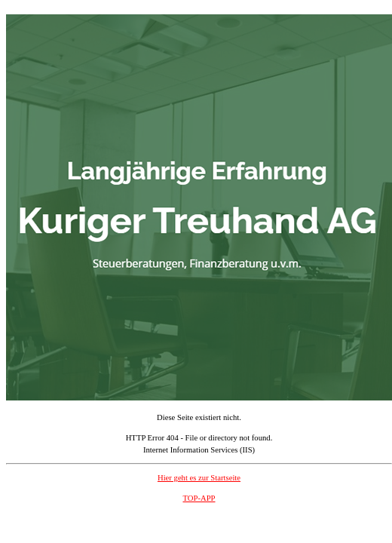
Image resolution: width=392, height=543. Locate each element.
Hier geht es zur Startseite (199, 478)
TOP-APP (199, 498)
